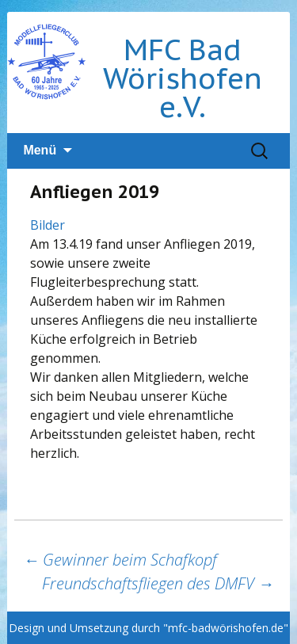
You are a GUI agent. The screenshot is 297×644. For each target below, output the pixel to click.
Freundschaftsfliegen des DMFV (158, 583)
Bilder (48, 225)
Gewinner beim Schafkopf (120, 560)
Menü (40, 150)
